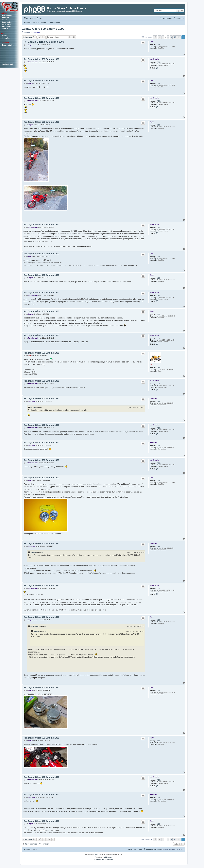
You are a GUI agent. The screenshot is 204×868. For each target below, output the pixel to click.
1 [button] (163, 37)
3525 (159, 368)
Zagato (152, 42)
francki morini (154, 59)
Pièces (5, 20)
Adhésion (6, 18)
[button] (155, 37)
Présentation (7, 15)
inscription (6, 38)
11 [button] (179, 37)
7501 (159, 62)
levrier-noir (153, 398)
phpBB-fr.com (107, 857)
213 (159, 45)
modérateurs (37, 32)
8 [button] (168, 37)
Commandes (7, 22)
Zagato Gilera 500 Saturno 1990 (43, 29)
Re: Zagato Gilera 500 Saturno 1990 (44, 42)
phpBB (97, 855)
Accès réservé (7, 64)
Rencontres (6, 26)
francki (33, 408)
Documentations (8, 45)
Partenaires (6, 24)
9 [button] (171, 37)
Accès (4, 36)
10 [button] (175, 37)
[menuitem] (39, 18)
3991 (159, 401)
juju (151, 365)
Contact (5, 29)
